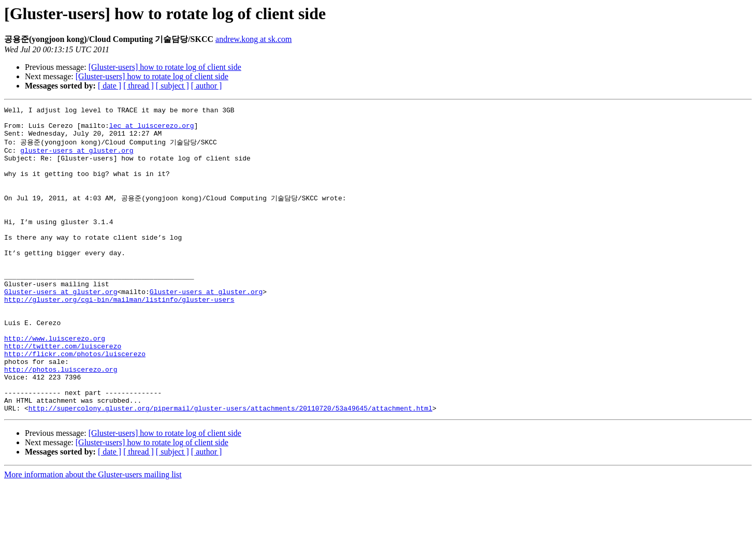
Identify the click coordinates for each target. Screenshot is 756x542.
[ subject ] (172, 86)
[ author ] (207, 86)
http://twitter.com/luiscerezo (63, 392)
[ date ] (110, 86)
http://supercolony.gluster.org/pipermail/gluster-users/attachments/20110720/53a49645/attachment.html (230, 466)
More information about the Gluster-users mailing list (93, 533)
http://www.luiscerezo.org (55, 383)
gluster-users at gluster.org (77, 158)
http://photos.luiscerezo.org (61, 420)
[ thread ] (139, 86)
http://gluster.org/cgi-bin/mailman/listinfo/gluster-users (119, 336)
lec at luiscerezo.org (152, 130)
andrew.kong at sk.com (253, 39)
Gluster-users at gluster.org (61, 327)
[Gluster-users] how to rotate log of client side (165, 67)
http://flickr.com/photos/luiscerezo (75, 401)
